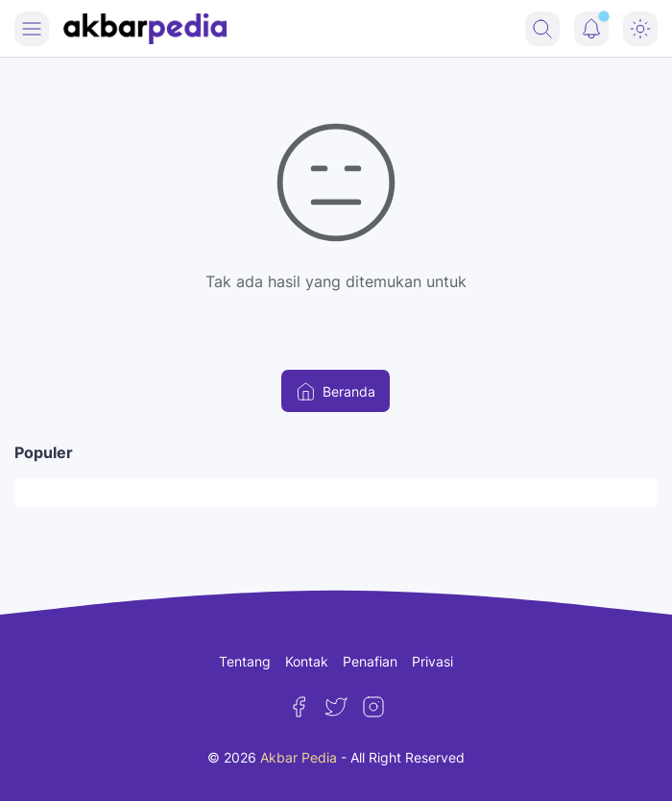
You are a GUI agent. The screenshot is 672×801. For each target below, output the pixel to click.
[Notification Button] (591, 29)
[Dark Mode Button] (640, 29)
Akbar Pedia (299, 757)
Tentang (245, 661)
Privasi (432, 661)
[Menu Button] (32, 29)
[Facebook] (299, 707)
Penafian (370, 661)
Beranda (336, 391)
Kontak (307, 661)
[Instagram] (373, 707)
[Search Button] (542, 29)
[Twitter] (336, 707)
